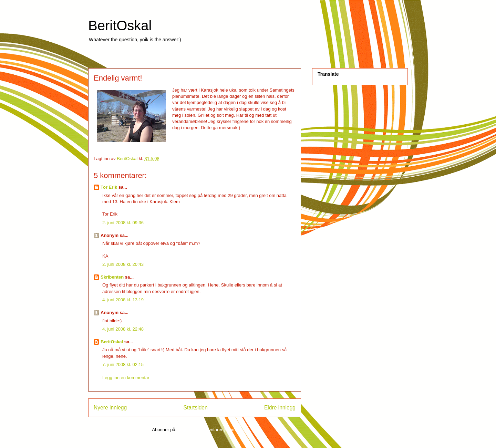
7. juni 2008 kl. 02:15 (123, 364)
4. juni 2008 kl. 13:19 (123, 300)
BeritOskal (120, 25)
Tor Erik (109, 187)
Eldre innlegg (280, 408)
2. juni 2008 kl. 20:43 (123, 264)
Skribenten (112, 277)
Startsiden (195, 408)
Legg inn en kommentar (126, 378)
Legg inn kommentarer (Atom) (208, 430)
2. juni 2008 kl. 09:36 (123, 223)
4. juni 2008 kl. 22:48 (123, 329)
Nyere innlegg (110, 408)
